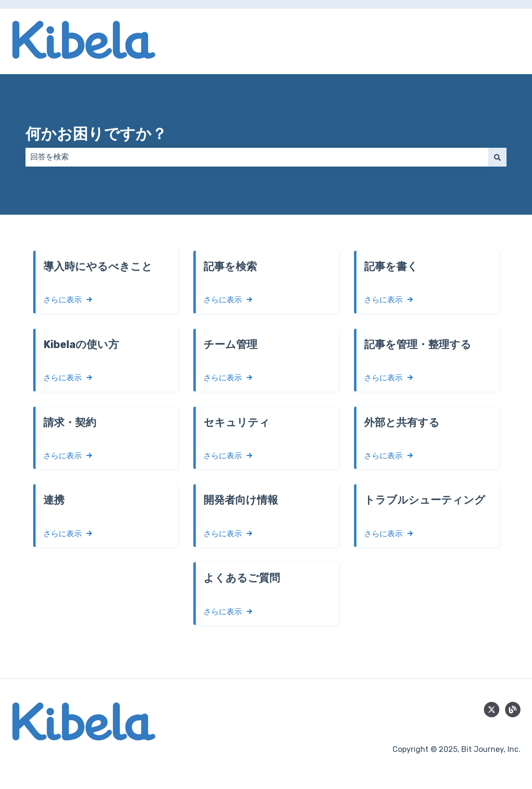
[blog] (513, 710)
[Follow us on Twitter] (492, 710)
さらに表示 (63, 300)
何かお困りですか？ (96, 134)
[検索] (497, 157)
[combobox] (257, 157)
